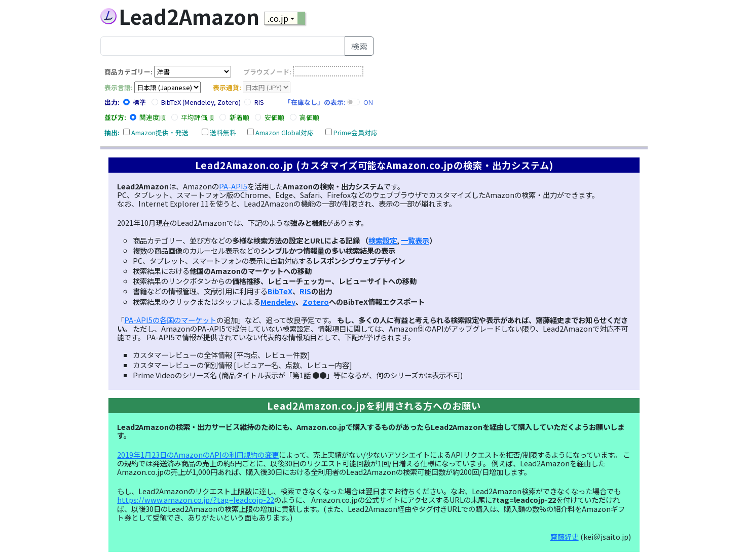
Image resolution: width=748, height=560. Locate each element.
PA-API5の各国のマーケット (170, 320)
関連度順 (153, 117)
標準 (139, 102)
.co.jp (278, 18)
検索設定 (383, 240)
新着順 (239, 117)
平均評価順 (197, 117)
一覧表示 (415, 240)
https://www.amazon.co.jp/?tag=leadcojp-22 (196, 499)
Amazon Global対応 (285, 132)
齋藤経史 (565, 536)
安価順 (274, 117)
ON (368, 102)
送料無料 (223, 132)
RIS (259, 102)
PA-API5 (233, 186)
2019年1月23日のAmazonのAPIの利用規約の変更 (198, 454)
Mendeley (278, 302)
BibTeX (280, 291)
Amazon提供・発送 (160, 132)
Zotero (316, 302)
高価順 (309, 117)
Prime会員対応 (356, 132)
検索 (359, 46)
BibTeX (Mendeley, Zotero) (201, 102)
